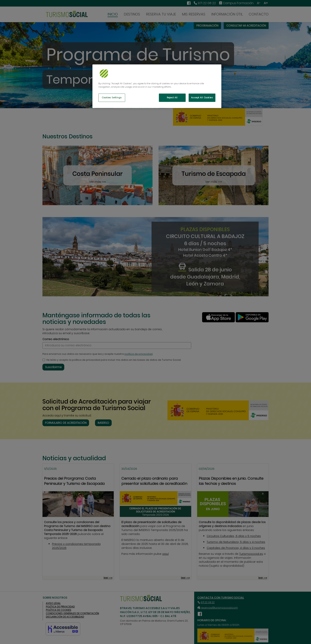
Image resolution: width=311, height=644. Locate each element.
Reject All (172, 98)
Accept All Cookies (202, 98)
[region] (157, 86)
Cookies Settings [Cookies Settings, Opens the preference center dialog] (112, 98)
